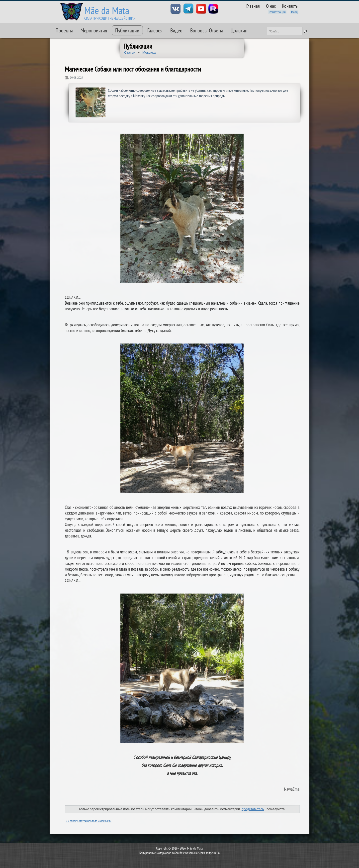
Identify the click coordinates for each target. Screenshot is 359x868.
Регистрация (277, 12)
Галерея (155, 30)
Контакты (290, 6)
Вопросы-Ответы (207, 30)
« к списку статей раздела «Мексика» (89, 821)
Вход (294, 12)
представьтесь (253, 809)
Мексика (149, 52)
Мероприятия (94, 30)
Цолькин (239, 30)
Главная (253, 6)
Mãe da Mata (107, 10)
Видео (176, 30)
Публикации (127, 30)
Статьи (130, 52)
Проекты (64, 30)
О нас (271, 6)
